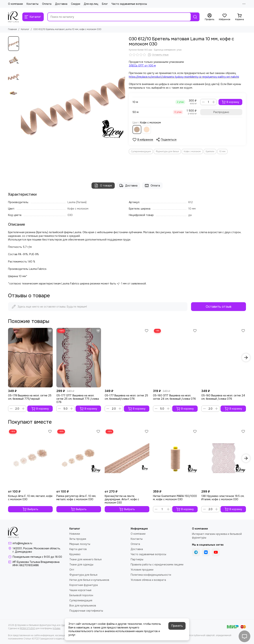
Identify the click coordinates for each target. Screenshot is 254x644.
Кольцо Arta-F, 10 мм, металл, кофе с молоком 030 (30, 498)
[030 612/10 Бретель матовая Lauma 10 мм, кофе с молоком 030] (73, 106)
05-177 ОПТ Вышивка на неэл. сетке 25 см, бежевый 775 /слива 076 (78, 399)
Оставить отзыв (218, 307)
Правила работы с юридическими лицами (157, 565)
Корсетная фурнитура (84, 585)
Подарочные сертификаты (86, 611)
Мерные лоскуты (80, 544)
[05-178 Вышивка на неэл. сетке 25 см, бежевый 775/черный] (30, 358)
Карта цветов (78, 549)
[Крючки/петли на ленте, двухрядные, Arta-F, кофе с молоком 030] (127, 458)
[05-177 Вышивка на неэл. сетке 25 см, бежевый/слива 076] (127, 358)
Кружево (75, 554)
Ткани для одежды (81, 565)
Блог (105, 4)
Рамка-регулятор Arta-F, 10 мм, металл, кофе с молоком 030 (76, 498)
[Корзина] (240, 17)
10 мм (222, 151)
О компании (15, 4)
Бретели (210, 151)
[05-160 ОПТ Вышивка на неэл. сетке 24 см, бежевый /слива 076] (175, 358)
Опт (72, 570)
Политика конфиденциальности (151, 575)
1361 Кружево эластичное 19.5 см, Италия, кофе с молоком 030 (223, 498)
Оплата (47, 4)
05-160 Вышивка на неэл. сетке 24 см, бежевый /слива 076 (223, 397)
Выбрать (30, 509)
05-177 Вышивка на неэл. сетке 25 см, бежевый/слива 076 (126, 397)
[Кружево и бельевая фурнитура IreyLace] (13, 17)
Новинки (75, 534)
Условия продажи (142, 570)
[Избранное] (225, 17)
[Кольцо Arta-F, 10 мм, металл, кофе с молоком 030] (30, 458)
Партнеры (137, 559)
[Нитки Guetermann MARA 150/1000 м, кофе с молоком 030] (175, 458)
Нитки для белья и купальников (89, 580)
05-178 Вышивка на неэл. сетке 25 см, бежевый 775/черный (30, 397)
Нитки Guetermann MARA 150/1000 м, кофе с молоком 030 (175, 498)
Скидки (76, 4)
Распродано (221, 112)
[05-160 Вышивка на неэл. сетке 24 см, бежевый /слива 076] (224, 358)
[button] (246, 358)
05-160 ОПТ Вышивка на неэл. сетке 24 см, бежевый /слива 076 (174, 397)
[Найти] (195, 17)
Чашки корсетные (80, 590)
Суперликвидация (141, 151)
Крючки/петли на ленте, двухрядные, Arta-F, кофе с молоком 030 (122, 499)
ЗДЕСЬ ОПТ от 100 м (142, 66)
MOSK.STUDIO (27, 628)
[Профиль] (210, 17)
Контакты (32, 4)
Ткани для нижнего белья (85, 559)
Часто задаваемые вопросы (129, 4)
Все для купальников (83, 606)
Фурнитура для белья (167, 151)
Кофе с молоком (192, 151)
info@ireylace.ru (22, 543)
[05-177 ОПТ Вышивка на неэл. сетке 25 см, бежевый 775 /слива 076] (79, 358)
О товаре (103, 186)
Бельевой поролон (81, 595)
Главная (12, 29)
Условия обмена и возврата (148, 580)
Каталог (25, 29)
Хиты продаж (78, 539)
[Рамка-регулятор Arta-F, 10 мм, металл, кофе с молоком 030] (79, 458)
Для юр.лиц (91, 4)
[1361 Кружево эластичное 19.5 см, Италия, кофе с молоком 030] (224, 458)
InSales (57, 628)
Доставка (61, 4)
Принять (177, 626)
